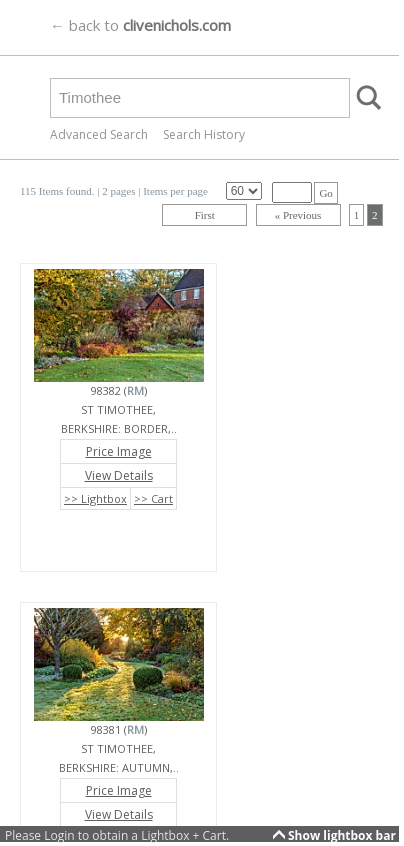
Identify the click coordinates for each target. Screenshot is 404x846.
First (205, 215)
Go (325, 193)
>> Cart (153, 498)
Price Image (119, 451)
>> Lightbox (95, 498)
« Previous (298, 215)
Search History (204, 134)
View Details (119, 475)
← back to (140, 25)
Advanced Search (99, 134)
